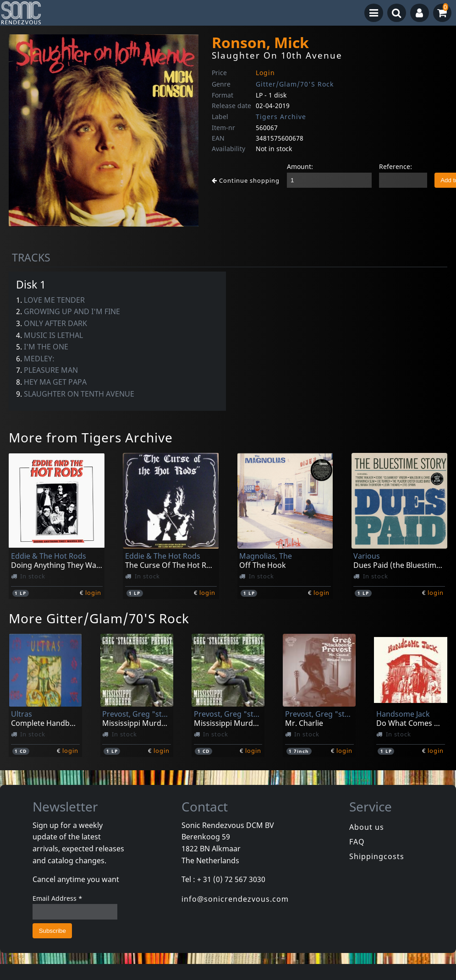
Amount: (300, 166)
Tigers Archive (281, 117)
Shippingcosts (377, 856)
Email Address (58, 898)
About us (367, 827)
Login (265, 73)
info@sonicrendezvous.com (235, 899)
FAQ (357, 842)
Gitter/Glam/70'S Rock (295, 84)
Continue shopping (246, 180)
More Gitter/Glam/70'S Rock (99, 618)
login (93, 593)
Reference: (396, 166)
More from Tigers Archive (91, 437)
